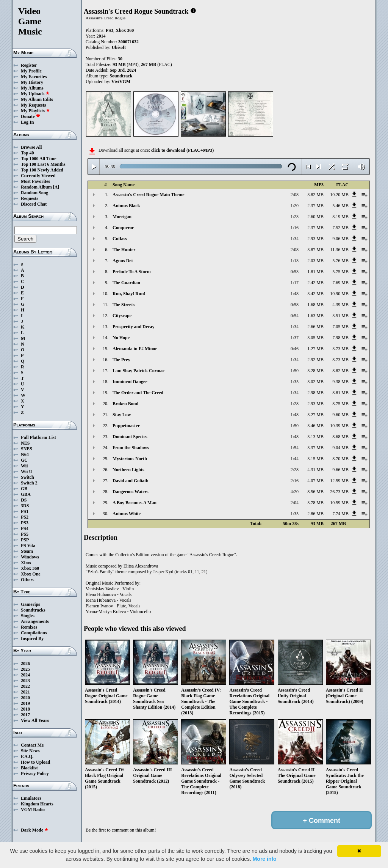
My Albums (32, 88)
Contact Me (32, 745)
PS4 (25, 528)
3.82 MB (315, 195)
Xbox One (31, 574)
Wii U (27, 472)
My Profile (31, 71)
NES (25, 443)
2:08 (295, 195)
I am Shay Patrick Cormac (138, 371)
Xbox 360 (30, 568)
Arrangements (35, 621)
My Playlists (35, 111)
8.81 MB (340, 393)
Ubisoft (119, 47)
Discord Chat (34, 204)
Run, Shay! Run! (129, 294)
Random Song (34, 193)
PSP (25, 540)
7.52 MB (340, 228)
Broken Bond (125, 404)
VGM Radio (33, 810)
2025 (25, 669)
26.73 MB (339, 492)
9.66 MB (340, 470)
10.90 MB (339, 294)
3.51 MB (340, 316)
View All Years (35, 720)
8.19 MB (340, 217)
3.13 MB (315, 437)
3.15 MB (315, 459)
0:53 (295, 272)
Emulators (31, 798)
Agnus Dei (123, 261)
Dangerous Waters (131, 492)
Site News (30, 751)
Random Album (36, 187)
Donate (31, 116)
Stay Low (122, 415)
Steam (27, 551)
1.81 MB (315, 272)
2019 (25, 703)
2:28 (295, 470)
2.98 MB (315, 393)
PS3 (25, 523)
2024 (25, 675)
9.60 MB (340, 415)
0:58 (295, 305)
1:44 (295, 459)
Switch (27, 477)
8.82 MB (340, 371)
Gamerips (31, 604)
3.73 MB (340, 349)
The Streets (124, 305)
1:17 (295, 283)
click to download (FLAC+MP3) (182, 150)
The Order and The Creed (138, 393)
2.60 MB (315, 217)
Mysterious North (130, 459)
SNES (27, 449)
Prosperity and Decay (133, 327)
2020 (25, 698)
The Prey (121, 360)
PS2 (25, 517)
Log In (27, 122)
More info (265, 859)
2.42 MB (315, 283)
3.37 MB (315, 448)
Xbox (26, 563)
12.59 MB (339, 481)
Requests (30, 198)
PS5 (25, 534)
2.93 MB (315, 239)
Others (27, 580)
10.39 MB (339, 426)
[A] (56, 187)
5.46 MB (340, 206)
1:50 (295, 371)
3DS (25, 506)
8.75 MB (340, 404)
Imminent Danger (130, 382)
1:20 (295, 206)
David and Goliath (131, 481)
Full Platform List (38, 437)
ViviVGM (121, 82)
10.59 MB (339, 503)
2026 (25, 664)
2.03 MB (315, 261)
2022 (25, 686)
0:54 (295, 316)
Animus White (127, 514)
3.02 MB (315, 382)
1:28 (295, 404)
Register (29, 65)
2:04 (295, 503)
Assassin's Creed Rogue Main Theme (149, 195)
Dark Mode (35, 830)
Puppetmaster (126, 426)
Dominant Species (130, 437)
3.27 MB (315, 415)
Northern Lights (128, 470)
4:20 (295, 492)
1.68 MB (315, 305)
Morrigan (122, 217)
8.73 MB (340, 360)
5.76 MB (340, 261)
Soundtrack (121, 76)
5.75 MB (340, 272)
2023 (25, 681)
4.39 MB (340, 305)
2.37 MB (315, 206)
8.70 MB (340, 459)
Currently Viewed (38, 176)
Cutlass (120, 239)
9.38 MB (340, 382)
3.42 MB (315, 294)
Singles (28, 616)
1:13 (295, 261)
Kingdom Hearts (37, 804)
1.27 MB (315, 349)
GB (24, 489)
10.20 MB (339, 195)
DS (24, 500)
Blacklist (29, 768)
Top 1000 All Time (38, 159)
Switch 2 (29, 483)
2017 (25, 715)
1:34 (295, 239)
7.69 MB (340, 283)
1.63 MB (315, 316)
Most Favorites (35, 181)
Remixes (29, 627)
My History (32, 82)
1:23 (295, 217)
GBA (26, 494)
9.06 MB (340, 239)
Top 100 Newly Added (42, 170)
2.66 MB (315, 327)
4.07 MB (315, 481)
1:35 (295, 382)
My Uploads (35, 94)
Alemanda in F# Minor (135, 349)
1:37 (295, 338)
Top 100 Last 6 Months (43, 164)
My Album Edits (37, 99)
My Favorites (34, 77)
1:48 (295, 294)
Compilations (34, 633)
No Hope (121, 338)
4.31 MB (315, 470)
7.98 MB (340, 338)
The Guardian (126, 283)
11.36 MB (339, 250)
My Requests (33, 105)
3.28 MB (315, 371)
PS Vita (28, 546)
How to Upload (35, 762)
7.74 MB (340, 514)
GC (24, 460)
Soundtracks (33, 610)
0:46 (295, 349)
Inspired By (32, 638)
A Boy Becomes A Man (135, 503)
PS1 (25, 511)
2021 (25, 692)
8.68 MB (340, 437)
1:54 (295, 448)
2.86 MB (315, 514)
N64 (25, 454)
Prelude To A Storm (132, 272)
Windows (30, 557)
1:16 (295, 228)
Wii (24, 466)
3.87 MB (315, 250)
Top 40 (27, 153)
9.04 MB (340, 448)
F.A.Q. (27, 756)
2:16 (295, 481)
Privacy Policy (35, 774)
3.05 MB (315, 338)
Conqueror (123, 228)
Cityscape (122, 316)
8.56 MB (315, 492)
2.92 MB (315, 360)
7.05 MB (340, 327)
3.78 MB (315, 503)
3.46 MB (315, 426)
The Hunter (124, 250)
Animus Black (126, 206)
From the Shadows (131, 448)
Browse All (31, 147)
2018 (25, 709)
